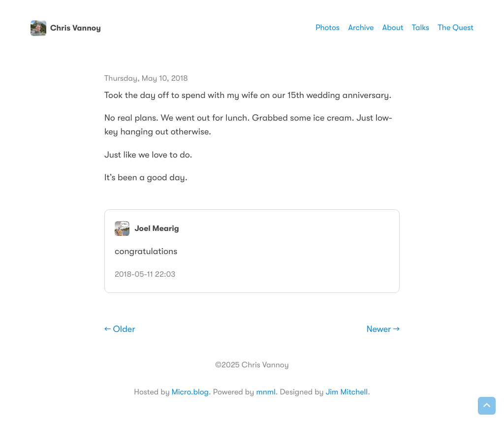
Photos (328, 28)
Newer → (383, 329)
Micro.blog (190, 392)
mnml (266, 392)
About (393, 28)
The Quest (456, 28)
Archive (361, 28)
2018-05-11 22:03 (145, 274)
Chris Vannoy (66, 28)
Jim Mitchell (347, 392)
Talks (421, 28)
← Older (120, 329)
